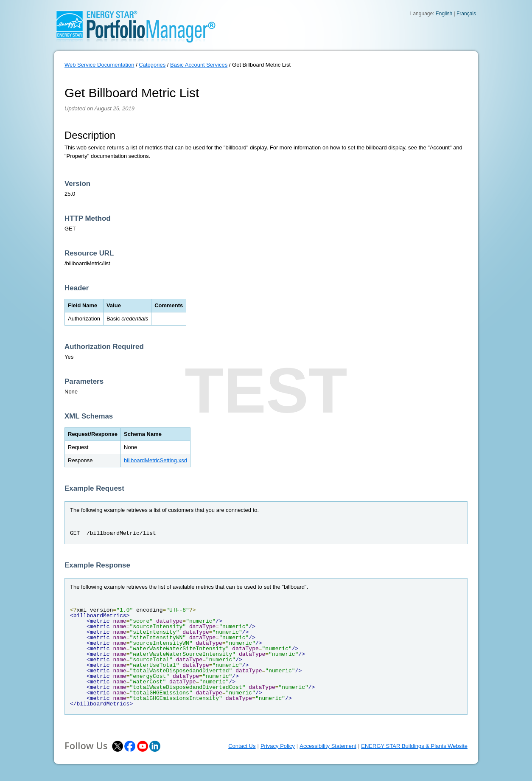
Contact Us (242, 746)
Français (466, 14)
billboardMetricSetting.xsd (155, 460)
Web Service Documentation (99, 65)
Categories (152, 65)
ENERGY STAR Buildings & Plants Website (414, 746)
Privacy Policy (278, 746)
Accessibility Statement (328, 746)
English (444, 14)
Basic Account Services (199, 65)
